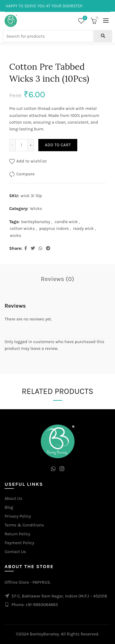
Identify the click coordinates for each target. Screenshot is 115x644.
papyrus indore (54, 228)
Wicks (36, 209)
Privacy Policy (18, 516)
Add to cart (58, 145)
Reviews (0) (57, 279)
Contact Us (15, 552)
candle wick (66, 222)
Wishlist (84, 18)
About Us (13, 498)
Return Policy (17, 534)
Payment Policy (19, 543)
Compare (25, 174)
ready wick (83, 228)
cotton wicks (22, 228)
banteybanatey (36, 222)
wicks (15, 236)
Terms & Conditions (24, 525)
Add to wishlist (32, 161)
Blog (9, 507)
